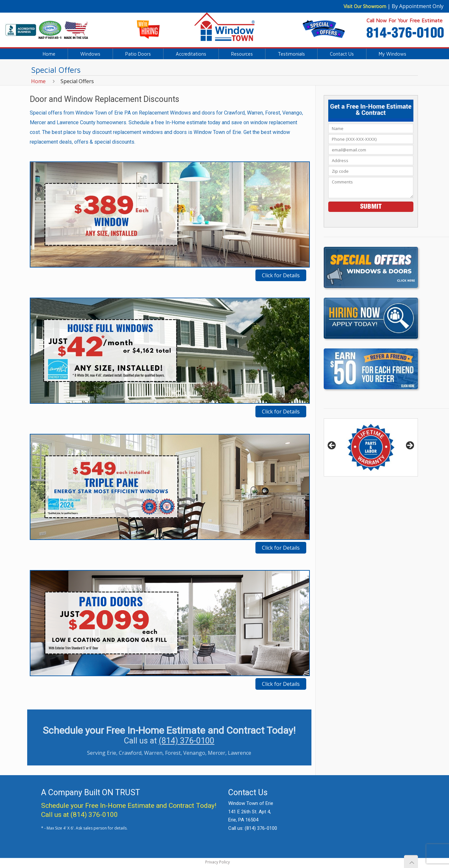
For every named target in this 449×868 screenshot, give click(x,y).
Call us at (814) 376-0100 (79, 815)
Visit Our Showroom (365, 6)
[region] (371, 447)
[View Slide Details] (371, 447)
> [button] (410, 446)
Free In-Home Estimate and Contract (140, 806)
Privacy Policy (218, 862)
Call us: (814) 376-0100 (253, 828)
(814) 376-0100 (186, 741)
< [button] (332, 446)
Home (38, 81)
